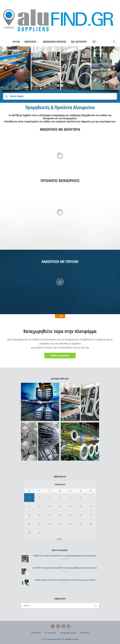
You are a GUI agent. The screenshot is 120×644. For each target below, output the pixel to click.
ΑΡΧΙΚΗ (16, 42)
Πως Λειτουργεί (50, 633)
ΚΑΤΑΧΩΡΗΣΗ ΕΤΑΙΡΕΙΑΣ (55, 42)
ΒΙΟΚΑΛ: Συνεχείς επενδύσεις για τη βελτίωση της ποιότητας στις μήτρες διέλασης (65, 580)
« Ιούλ (59, 539)
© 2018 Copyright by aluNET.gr (53, 639)
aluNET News (36, 633)
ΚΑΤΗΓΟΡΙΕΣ (31, 42)
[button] (114, 42)
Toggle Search (15, 96)
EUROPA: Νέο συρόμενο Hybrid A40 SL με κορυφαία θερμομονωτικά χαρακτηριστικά (65, 556)
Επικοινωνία (84, 633)
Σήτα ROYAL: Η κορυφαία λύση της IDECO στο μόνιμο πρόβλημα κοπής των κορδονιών (65, 568)
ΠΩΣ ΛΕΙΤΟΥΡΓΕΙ (79, 42)
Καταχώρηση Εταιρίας (68, 633)
